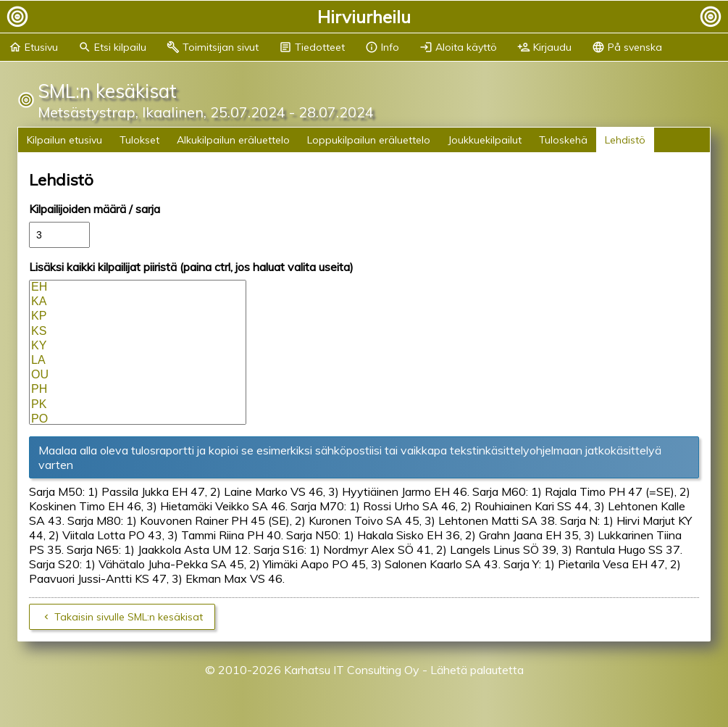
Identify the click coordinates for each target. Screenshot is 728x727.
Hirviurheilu (364, 17)
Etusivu (33, 47)
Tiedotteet (312, 47)
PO (138, 420)
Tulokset (139, 140)
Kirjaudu (544, 47)
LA (138, 361)
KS (138, 332)
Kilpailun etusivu (64, 140)
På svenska (627, 47)
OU (138, 375)
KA (138, 302)
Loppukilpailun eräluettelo (369, 140)
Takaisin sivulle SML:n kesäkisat (129, 617)
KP (138, 317)
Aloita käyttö (458, 47)
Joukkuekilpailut (485, 140)
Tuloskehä (563, 140)
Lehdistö (625, 140)
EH (138, 288)
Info (382, 47)
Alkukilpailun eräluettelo (233, 140)
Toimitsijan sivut (213, 47)
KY (138, 346)
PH (138, 390)
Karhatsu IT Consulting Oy (352, 670)
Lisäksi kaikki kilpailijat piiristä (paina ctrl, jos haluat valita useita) (191, 267)
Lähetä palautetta (477, 670)
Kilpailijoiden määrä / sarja (95, 209)
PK (138, 405)
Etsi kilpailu (112, 47)
